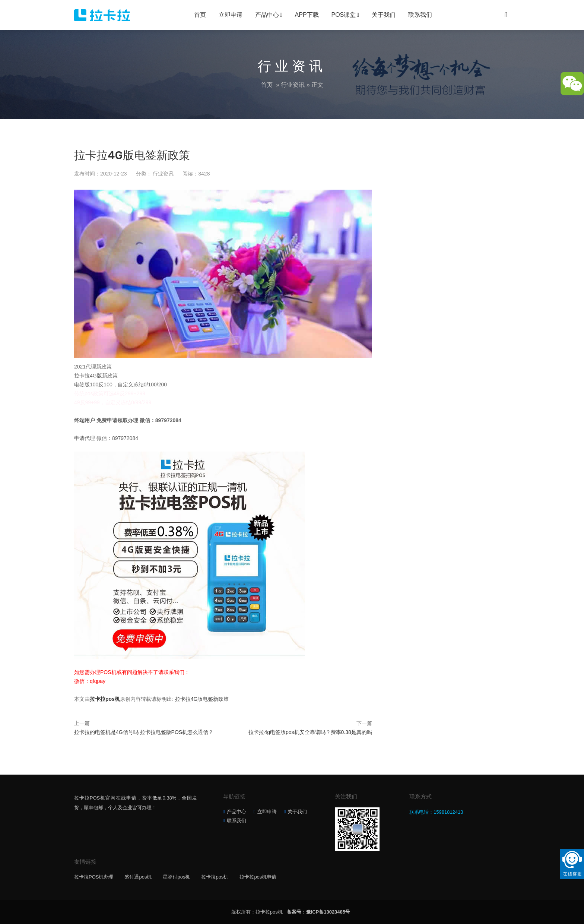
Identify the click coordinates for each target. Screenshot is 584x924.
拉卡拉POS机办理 (94, 877)
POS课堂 (344, 15)
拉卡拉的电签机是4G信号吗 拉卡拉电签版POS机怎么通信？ (144, 732)
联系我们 (420, 15)
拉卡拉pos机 (105, 699)
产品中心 (267, 15)
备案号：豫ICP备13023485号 (319, 912)
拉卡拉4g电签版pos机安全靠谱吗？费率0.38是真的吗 (310, 732)
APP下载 (307, 15)
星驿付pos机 (176, 877)
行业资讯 (293, 85)
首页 (200, 15)
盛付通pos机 (138, 877)
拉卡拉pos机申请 (258, 877)
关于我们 (384, 15)
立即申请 (231, 15)
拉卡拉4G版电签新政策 (202, 699)
